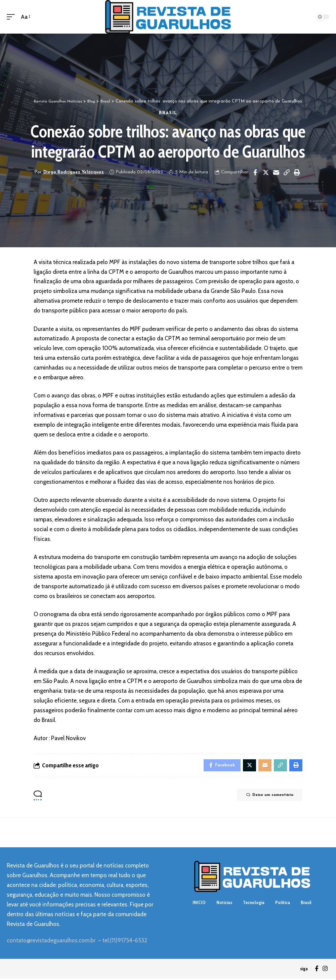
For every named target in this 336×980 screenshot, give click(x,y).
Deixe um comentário (264, 797)
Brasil (168, 113)
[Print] (298, 172)
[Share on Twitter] (266, 172)
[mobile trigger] (12, 17)
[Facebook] (317, 970)
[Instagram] (325, 970)
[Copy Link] (287, 172)
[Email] (277, 172)
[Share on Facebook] (256, 172)
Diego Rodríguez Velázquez (74, 173)
